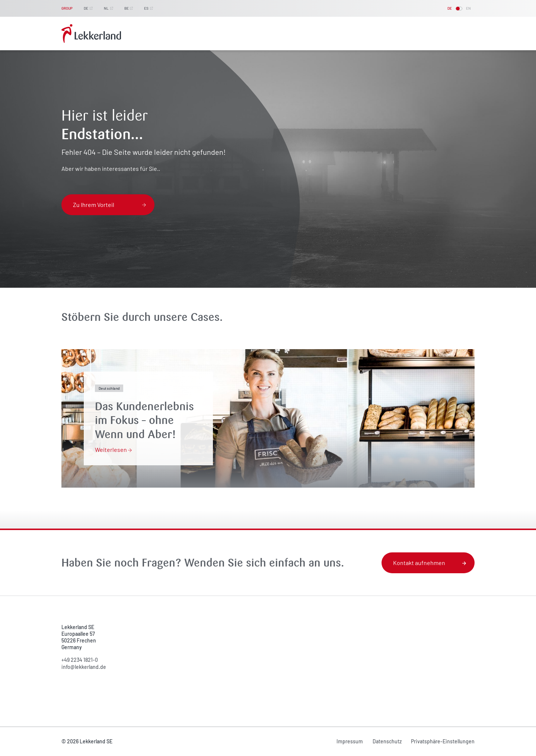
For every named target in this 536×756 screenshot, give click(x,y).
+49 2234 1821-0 (80, 660)
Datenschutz (387, 741)
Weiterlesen (113, 449)
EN (468, 8)
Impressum (350, 741)
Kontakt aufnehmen (430, 563)
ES (146, 8)
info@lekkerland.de (84, 667)
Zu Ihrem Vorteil (109, 205)
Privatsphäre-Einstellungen (443, 741)
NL (106, 8)
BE (127, 8)
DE (86, 8)
